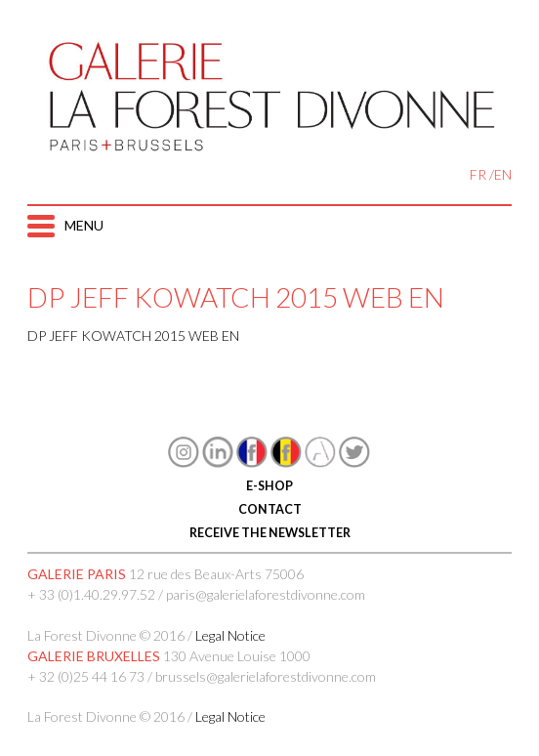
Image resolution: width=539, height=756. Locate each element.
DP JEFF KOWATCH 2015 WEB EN (133, 336)
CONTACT (269, 509)
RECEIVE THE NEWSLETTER (269, 533)
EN (503, 174)
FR (478, 174)
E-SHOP (269, 486)
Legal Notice (230, 635)
